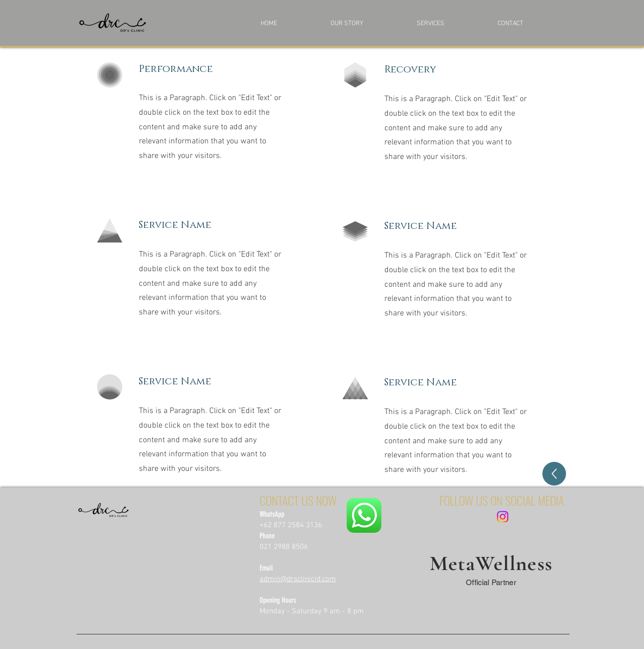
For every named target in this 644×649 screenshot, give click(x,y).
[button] (450, 24)
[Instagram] (503, 517)
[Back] (554, 474)
